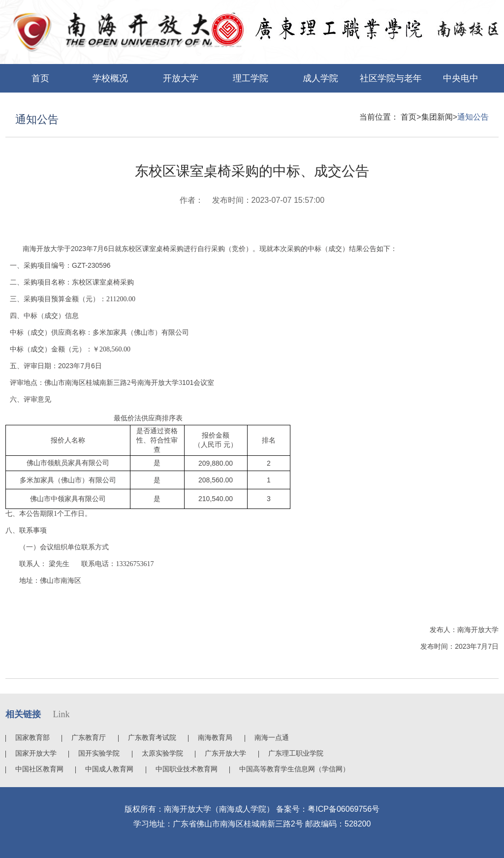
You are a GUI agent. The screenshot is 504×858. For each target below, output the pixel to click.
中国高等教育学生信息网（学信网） (294, 769)
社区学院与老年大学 (391, 83)
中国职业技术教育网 (187, 769)
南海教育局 (215, 737)
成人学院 (320, 78)
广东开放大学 (225, 753)
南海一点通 (272, 737)
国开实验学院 (99, 753)
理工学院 (251, 78)
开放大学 (181, 78)
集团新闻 (437, 117)
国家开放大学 (36, 753)
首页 (40, 78)
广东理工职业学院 (296, 753)
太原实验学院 (162, 753)
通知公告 (473, 117)
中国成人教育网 (109, 769)
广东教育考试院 (152, 737)
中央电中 (461, 78)
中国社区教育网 (39, 769)
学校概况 (110, 78)
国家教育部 (32, 737)
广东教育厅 (89, 737)
